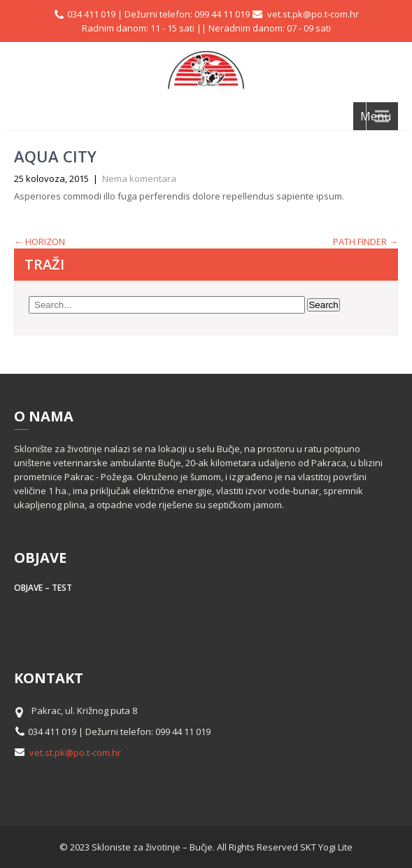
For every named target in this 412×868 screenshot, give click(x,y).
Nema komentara (139, 178)
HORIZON (40, 241)
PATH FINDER (365, 241)
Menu (376, 116)
